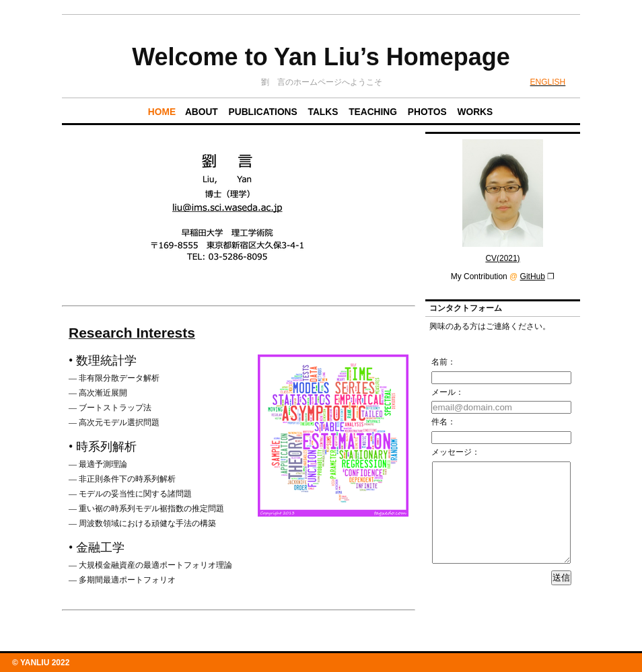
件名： (443, 422)
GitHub (533, 276)
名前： (443, 362)
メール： (448, 392)
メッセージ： (456, 452)
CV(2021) (502, 258)
